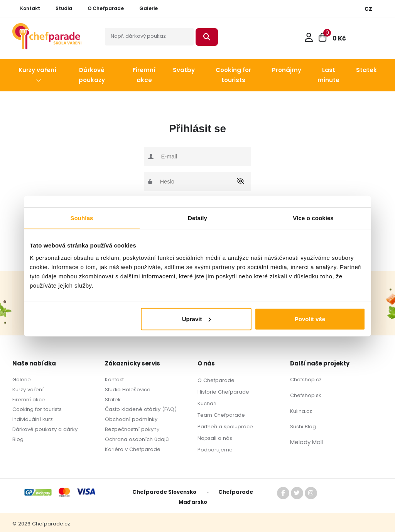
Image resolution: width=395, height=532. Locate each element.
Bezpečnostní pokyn (131, 429)
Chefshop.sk (306, 395)
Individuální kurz (33, 419)
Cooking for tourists (37, 409)
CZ (368, 9)
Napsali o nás (215, 438)
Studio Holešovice (128, 390)
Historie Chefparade (223, 392)
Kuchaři (207, 403)
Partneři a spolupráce (225, 427)
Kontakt (114, 380)
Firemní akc (27, 400)
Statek (113, 400)
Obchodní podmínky (131, 419)
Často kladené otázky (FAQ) (141, 409)
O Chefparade (216, 380)
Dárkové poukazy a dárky (45, 429)
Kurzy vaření (28, 390)
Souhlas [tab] (82, 218)
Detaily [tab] (197, 218)
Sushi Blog (303, 427)
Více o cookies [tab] (313, 218)
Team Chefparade (221, 415)
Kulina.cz (301, 411)
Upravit (197, 319)
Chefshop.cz (306, 380)
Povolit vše (310, 319)
